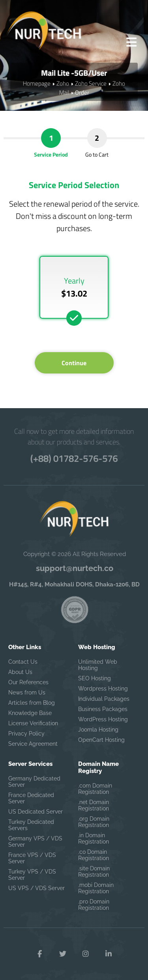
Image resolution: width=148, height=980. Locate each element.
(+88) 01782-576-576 (74, 458)
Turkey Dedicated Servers (31, 825)
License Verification (33, 723)
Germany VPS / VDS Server (35, 842)
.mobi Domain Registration (96, 888)
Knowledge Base (30, 713)
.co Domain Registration (94, 855)
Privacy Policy (26, 734)
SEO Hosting (95, 678)
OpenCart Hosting (101, 740)
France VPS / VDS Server (32, 858)
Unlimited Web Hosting (98, 665)
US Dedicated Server (36, 812)
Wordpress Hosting (103, 689)
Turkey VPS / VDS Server (32, 875)
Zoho (63, 83)
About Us (20, 672)
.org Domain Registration (94, 822)
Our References (28, 682)
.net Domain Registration (94, 805)
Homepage (37, 83)
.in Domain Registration (94, 838)
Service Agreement (33, 744)
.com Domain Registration (95, 789)
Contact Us (23, 662)
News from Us (27, 693)
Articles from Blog (32, 703)
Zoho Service (91, 83)
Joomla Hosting (98, 730)
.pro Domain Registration (94, 905)
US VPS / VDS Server (37, 888)
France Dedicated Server (31, 798)
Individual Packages (104, 699)
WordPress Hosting (103, 719)
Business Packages (103, 709)
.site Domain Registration (94, 872)
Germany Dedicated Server (34, 782)
